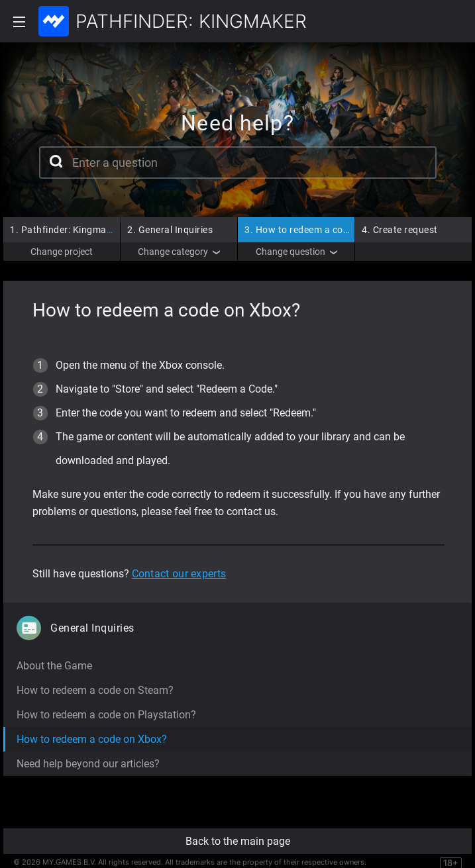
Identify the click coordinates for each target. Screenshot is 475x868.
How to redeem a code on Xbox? (321, 230)
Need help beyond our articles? (88, 764)
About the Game (54, 666)
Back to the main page (238, 841)
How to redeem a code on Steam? (95, 690)
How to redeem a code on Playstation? (106, 715)
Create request (400, 230)
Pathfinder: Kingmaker (65, 230)
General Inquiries (170, 230)
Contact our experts (179, 574)
